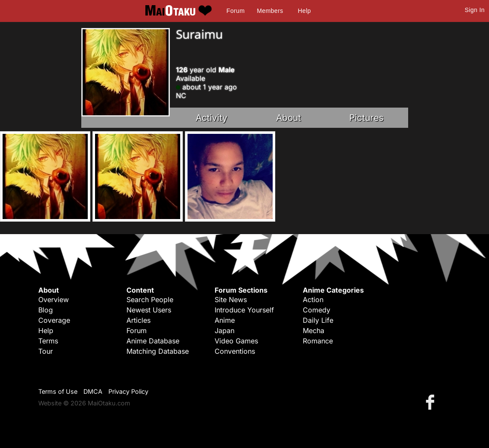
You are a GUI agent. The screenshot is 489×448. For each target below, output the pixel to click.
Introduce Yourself (244, 310)
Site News (231, 300)
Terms (48, 341)
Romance (318, 341)
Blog (46, 310)
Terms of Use (58, 391)
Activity (212, 118)
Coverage (54, 320)
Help (304, 11)
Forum (236, 11)
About (289, 118)
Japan (225, 331)
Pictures (366, 118)
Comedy (317, 310)
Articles (138, 320)
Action (313, 300)
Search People (150, 300)
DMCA (93, 391)
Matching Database (158, 351)
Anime (225, 320)
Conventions (235, 351)
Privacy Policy (128, 391)
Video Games (236, 341)
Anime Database (153, 341)
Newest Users (149, 310)
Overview (54, 300)
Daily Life (318, 320)
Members (270, 11)
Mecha (314, 331)
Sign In (475, 10)
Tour (46, 351)
